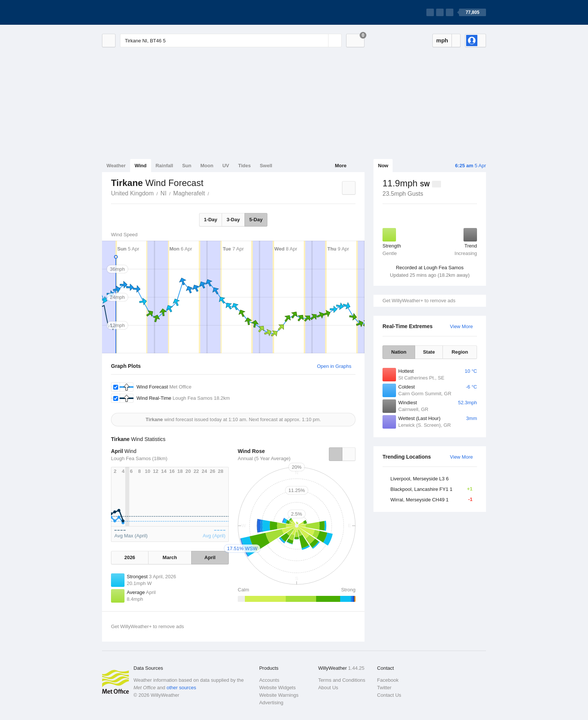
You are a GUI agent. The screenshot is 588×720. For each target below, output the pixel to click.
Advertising (271, 703)
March (170, 557)
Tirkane (213, 193)
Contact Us (389, 695)
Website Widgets (277, 688)
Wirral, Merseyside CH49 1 (434, 499)
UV (226, 166)
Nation (399, 352)
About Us (328, 688)
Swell (266, 166)
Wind (141, 166)
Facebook (388, 680)
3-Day (233, 220)
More (341, 166)
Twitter (384, 688)
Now (383, 166)
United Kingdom (132, 193)
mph (442, 40)
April (210, 557)
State (429, 352)
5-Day (256, 220)
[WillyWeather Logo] (137, 12)
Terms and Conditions (342, 680)
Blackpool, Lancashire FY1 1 (434, 489)
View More (461, 326)
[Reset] (322, 40)
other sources (181, 688)
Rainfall (164, 166)
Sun (187, 166)
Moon (207, 166)
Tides (244, 166)
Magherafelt (189, 193)
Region (460, 352)
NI (163, 193)
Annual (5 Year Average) (264, 458)
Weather (116, 166)
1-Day (211, 220)
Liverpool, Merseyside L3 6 (419, 479)
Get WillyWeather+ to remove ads (419, 301)
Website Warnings (279, 695)
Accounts (269, 680)
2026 (130, 557)
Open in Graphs (334, 366)
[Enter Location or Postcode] (231, 40)
